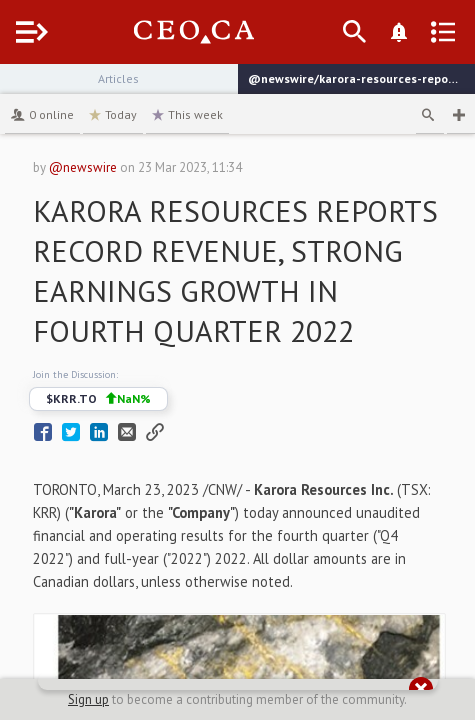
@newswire (83, 167)
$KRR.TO (98, 399)
